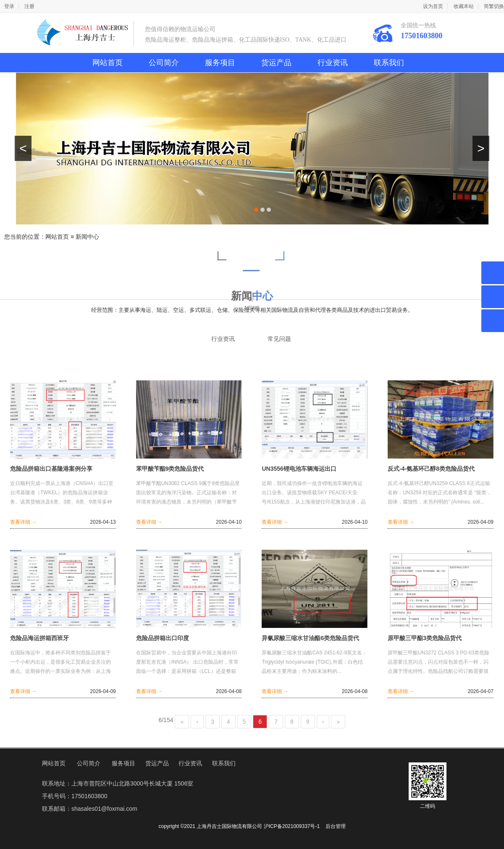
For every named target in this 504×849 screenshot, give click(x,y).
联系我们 (389, 63)
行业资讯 (333, 63)
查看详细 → (23, 522)
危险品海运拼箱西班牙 (39, 638)
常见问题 (279, 339)
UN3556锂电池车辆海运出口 (299, 469)
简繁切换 (494, 6)
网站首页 (108, 63)
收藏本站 (464, 6)
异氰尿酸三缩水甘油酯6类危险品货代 (310, 638)
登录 (9, 6)
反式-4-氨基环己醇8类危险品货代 (431, 469)
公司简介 (164, 63)
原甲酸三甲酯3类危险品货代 (425, 638)
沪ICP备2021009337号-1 (292, 826)
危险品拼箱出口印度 (163, 638)
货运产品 (276, 63)
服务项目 (220, 63)
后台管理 (336, 826)
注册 (29, 6)
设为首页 (433, 6)
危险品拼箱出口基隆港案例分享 (51, 469)
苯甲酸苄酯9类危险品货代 (170, 469)
